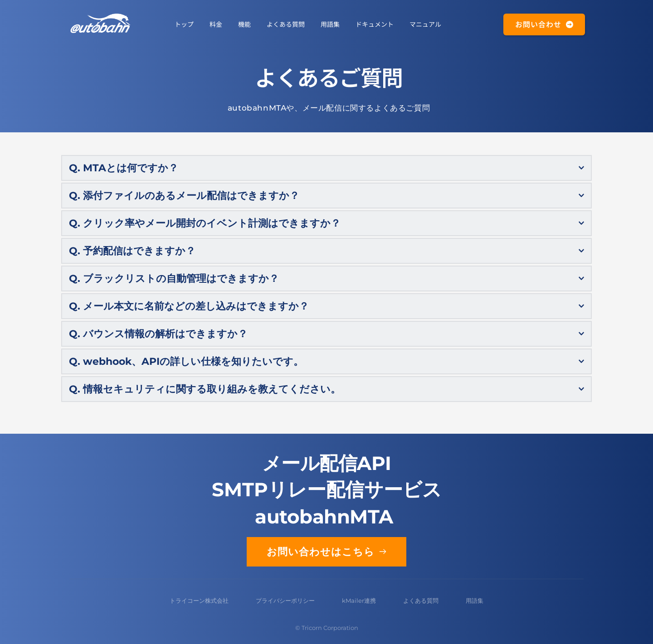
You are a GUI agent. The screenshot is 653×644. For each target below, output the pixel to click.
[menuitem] (184, 24)
